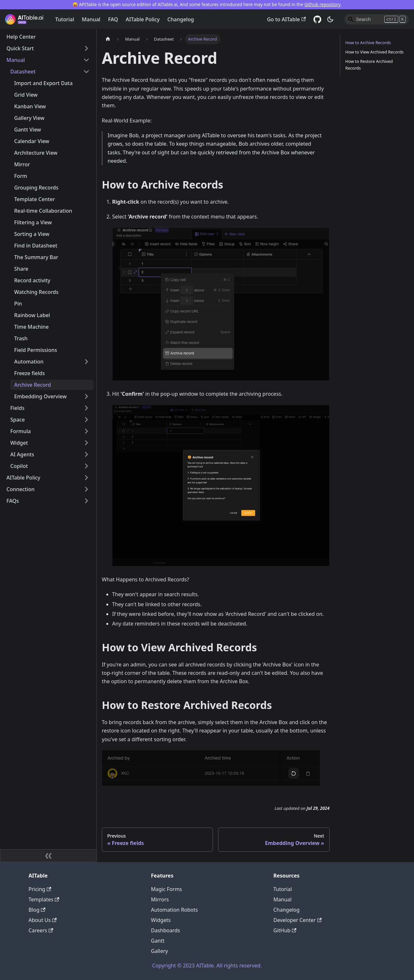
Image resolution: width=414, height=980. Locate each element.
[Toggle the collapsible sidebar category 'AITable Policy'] (86, 478)
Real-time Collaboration (43, 211)
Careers (41, 930)
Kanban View (30, 106)
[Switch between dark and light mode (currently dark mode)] (330, 19)
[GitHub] (317, 19)
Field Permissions (36, 350)
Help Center (21, 37)
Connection (20, 489)
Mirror (22, 164)
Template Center (35, 199)
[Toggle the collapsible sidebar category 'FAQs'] (86, 501)
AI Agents (22, 454)
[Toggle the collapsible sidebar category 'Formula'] (86, 431)
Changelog (181, 19)
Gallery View (29, 118)
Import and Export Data (43, 83)
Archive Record (33, 385)
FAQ (113, 19)
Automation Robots (175, 910)
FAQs (13, 501)
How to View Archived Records (375, 52)
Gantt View (28, 130)
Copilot (19, 466)
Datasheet (23, 72)
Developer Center (298, 920)
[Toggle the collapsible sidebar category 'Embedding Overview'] (86, 396)
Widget (19, 443)
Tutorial (65, 19)
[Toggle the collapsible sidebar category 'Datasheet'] (86, 72)
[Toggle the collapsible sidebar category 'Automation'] (86, 362)
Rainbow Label (32, 315)
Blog (37, 910)
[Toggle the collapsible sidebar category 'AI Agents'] (86, 454)
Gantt (158, 941)
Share (21, 269)
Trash (21, 338)
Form (21, 176)
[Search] (377, 19)
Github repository (323, 4)
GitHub (285, 930)
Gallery (160, 951)
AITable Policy (143, 19)
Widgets (161, 920)
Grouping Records (36, 188)
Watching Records (36, 292)
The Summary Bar (36, 257)
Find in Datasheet (36, 246)
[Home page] (108, 39)
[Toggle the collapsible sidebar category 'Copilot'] (86, 466)
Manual (91, 19)
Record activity (32, 280)
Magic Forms (167, 889)
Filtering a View (33, 222)
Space (18, 420)
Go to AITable (286, 19)
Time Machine (31, 327)
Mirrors (160, 899)
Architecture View (36, 153)
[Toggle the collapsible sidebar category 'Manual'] (86, 60)
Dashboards (166, 930)
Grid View (26, 95)
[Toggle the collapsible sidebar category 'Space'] (86, 420)
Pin (18, 304)
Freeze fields (29, 373)
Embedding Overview (40, 396)
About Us (43, 920)
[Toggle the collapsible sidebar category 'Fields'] (86, 408)
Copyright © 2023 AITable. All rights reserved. (207, 965)
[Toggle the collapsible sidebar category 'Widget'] (86, 443)
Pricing (40, 889)
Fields (17, 408)
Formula (21, 431)
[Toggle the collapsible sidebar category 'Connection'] (86, 489)
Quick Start (20, 48)
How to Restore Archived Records (369, 65)
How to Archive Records (368, 43)
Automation (29, 362)
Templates (44, 899)
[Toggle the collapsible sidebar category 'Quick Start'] (86, 48)
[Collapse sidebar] (48, 856)
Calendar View (32, 141)
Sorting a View (32, 234)
